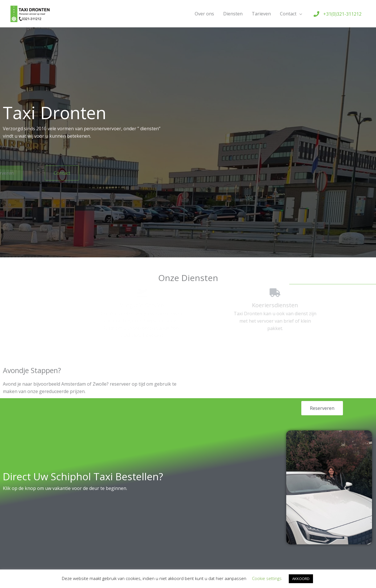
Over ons (204, 14)
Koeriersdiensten (249, 305)
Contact (288, 14)
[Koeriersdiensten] (249, 293)
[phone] (338, 14)
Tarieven (261, 14)
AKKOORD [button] (301, 579)
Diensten (233, 14)
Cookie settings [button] (267, 578)
